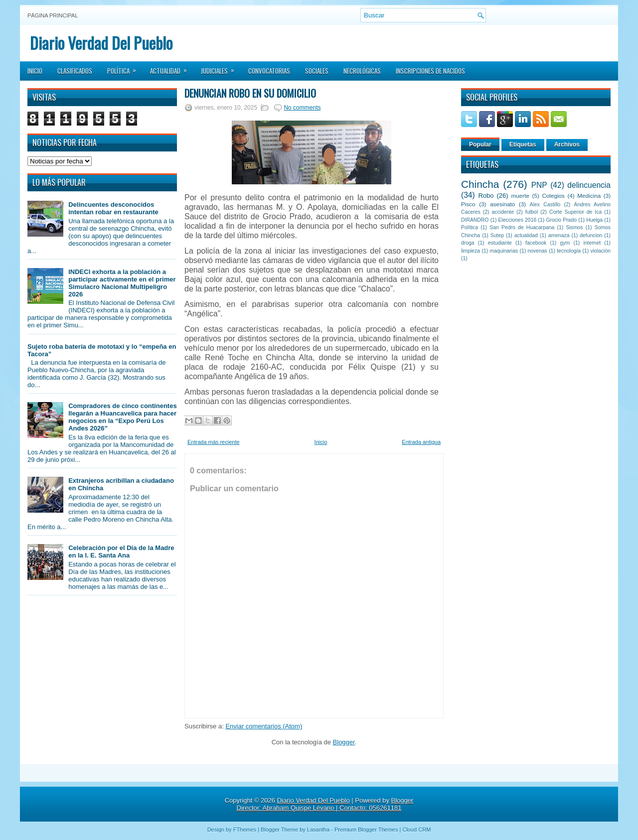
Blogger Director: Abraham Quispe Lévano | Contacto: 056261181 (325, 804)
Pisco (468, 204)
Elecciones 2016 (518, 220)
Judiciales (221, 68)
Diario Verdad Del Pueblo (101, 43)
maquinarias (504, 251)
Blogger (344, 742)
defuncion (591, 235)
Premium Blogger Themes (366, 830)
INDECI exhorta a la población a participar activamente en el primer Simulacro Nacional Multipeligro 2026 (122, 283)
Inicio (35, 71)
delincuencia (589, 185)
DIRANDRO (475, 220)
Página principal (53, 15)
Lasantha (318, 830)
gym (565, 243)
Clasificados (75, 71)
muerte (520, 196)
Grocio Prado (561, 220)
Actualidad (172, 68)
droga (468, 243)
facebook (536, 243)
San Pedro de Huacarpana (522, 227)
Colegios (553, 196)
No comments (302, 108)
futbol (532, 212)
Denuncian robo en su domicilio (250, 93)
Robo (486, 196)
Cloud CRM (416, 830)
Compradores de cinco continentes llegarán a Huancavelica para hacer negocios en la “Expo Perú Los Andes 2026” (122, 417)
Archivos (567, 144)
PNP (539, 185)
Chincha (480, 184)
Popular (480, 144)
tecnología (569, 251)
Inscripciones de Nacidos (430, 71)
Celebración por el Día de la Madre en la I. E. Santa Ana (121, 552)
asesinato (502, 204)
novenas (538, 251)
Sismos (574, 227)
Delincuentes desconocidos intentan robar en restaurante (113, 208)
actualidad (526, 235)
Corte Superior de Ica (575, 212)
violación (601, 251)
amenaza (559, 235)
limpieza (471, 251)
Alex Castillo (545, 205)
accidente (503, 212)
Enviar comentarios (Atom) (264, 726)
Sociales (317, 71)
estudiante (500, 243)
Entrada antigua (421, 442)
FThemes (245, 830)
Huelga (594, 220)
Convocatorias (269, 71)
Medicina (589, 196)
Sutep (497, 235)
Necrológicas (362, 71)
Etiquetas (523, 144)
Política (125, 68)
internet (592, 243)
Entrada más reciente (214, 442)
